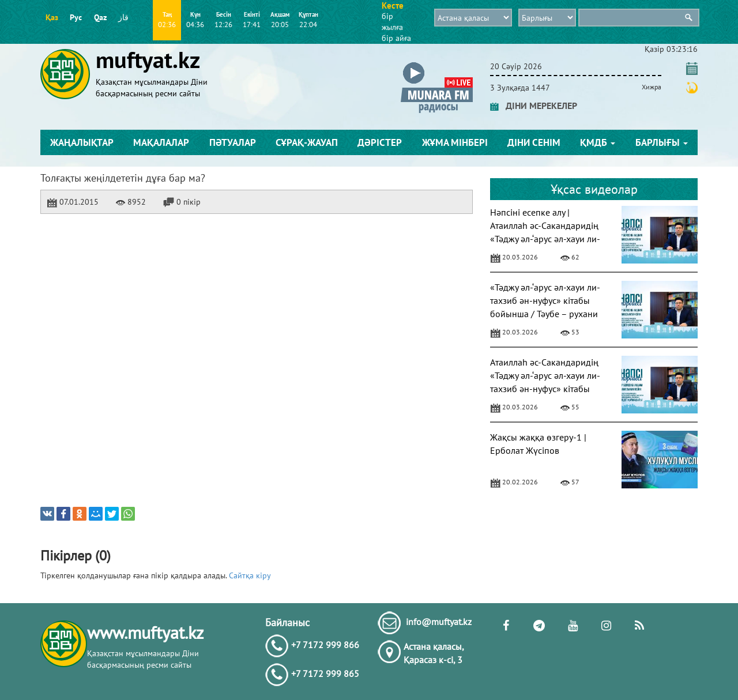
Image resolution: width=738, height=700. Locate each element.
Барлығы (662, 142)
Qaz (100, 17)
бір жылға (392, 22)
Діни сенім (534, 142)
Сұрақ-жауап (307, 142)
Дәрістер (380, 142)
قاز (123, 17)
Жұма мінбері (455, 142)
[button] (437, 64)
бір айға (396, 38)
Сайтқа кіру (250, 575)
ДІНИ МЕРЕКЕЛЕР (534, 106)
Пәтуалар (233, 142)
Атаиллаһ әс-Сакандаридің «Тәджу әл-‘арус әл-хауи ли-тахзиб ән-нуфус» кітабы (545, 375)
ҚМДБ (598, 142)
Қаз (52, 17)
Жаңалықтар (82, 142)
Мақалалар (161, 142)
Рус (76, 17)
